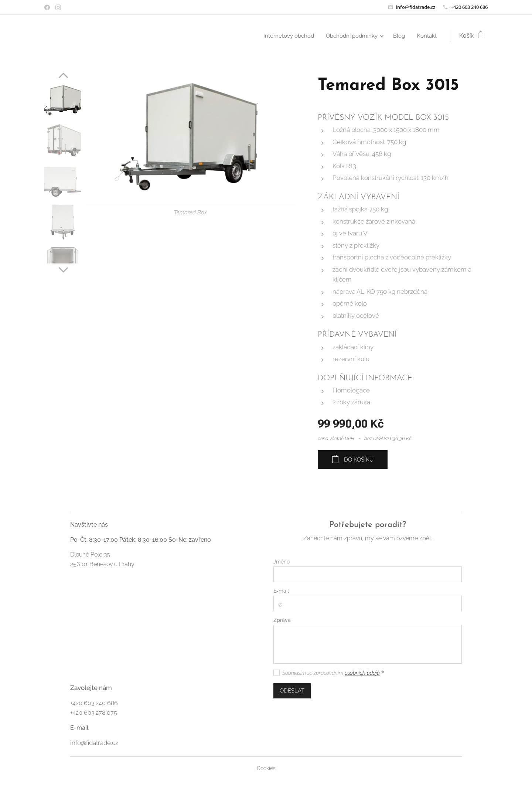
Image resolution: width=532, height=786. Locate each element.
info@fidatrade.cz (416, 7)
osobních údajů (362, 673)
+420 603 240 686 (469, 7)
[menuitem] (284, 36)
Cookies (266, 768)
